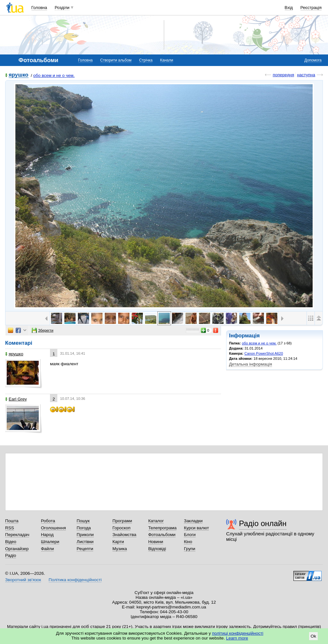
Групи (189, 549)
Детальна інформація (250, 364)
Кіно (188, 542)
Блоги (190, 535)
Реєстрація (311, 8)
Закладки (193, 521)
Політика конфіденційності (75, 580)
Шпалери (50, 542)
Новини (156, 542)
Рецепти (85, 549)
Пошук (83, 521)
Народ (47, 535)
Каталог (156, 521)
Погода (84, 528)
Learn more (237, 638)
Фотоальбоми (162, 535)
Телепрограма (163, 528)
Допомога (313, 60)
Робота (48, 521)
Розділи (62, 8)
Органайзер (17, 549)
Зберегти (43, 330)
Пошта (12, 521)
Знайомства (124, 535)
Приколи (85, 535)
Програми (122, 521)
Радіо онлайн (263, 523)
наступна (306, 75)
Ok (313, 636)
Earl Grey (16, 399)
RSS (10, 528)
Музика (120, 549)
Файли (48, 549)
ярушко (19, 75)
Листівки (85, 542)
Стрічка (146, 60)
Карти (118, 542)
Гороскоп (121, 528)
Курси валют (196, 528)
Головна (39, 8)
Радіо (11, 555)
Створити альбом (116, 60)
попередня (283, 75)
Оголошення (53, 528)
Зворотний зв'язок (23, 580)
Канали (167, 60)
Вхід (289, 8)
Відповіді (157, 549)
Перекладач (17, 535)
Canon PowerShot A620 (264, 353)
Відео (11, 542)
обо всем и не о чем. (54, 75)
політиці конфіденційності (238, 633)
